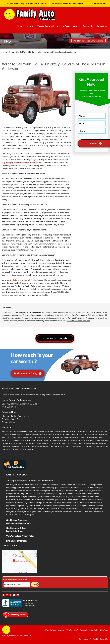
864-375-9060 (99, 3)
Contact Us (102, 26)
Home (20, 26)
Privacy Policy (93, 630)
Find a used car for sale (16, 541)
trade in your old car (19, 280)
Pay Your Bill (89, 26)
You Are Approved (46, 26)
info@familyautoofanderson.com (70, 3)
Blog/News (104, 630)
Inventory (30, 26)
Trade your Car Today (28, 373)
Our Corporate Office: (16, 528)
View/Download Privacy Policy (20, 536)
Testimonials (84, 639)
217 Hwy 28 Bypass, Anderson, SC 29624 (28, 3)
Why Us (77, 26)
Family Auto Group (15, 531)
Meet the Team (63, 26)
